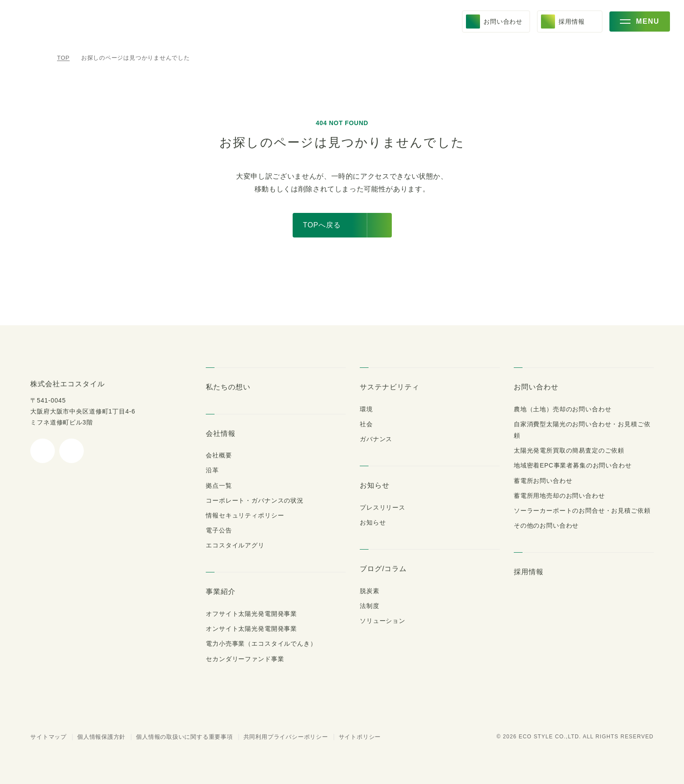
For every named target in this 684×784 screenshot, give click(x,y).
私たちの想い (227, 387)
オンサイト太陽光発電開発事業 (249, 629)
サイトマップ (46, 737)
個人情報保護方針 (97, 737)
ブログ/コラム (382, 568)
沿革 (212, 470)
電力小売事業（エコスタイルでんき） (256, 644)
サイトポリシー (347, 737)
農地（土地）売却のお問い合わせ (559, 409)
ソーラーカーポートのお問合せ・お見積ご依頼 (577, 499)
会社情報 (221, 433)
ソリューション (380, 621)
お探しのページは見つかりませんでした (133, 58)
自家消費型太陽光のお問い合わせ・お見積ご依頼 (582, 424)
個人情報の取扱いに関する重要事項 (179, 737)
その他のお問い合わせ (545, 514)
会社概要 (219, 455)
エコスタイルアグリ (232, 545)
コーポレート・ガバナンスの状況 (250, 500)
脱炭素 (370, 591)
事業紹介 (221, 591)
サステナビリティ (386, 387)
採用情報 (530, 560)
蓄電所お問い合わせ (543, 469)
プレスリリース (380, 507)
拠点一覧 (219, 486)
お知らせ (374, 485)
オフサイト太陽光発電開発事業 (249, 614)
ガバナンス (375, 439)
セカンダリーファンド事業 (241, 659)
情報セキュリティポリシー (241, 515)
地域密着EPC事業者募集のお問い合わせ (571, 454)
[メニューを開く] (640, 25)
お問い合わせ (535, 387)
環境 (366, 409)
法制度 (370, 606)
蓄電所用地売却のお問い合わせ (559, 484)
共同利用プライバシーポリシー (278, 737)
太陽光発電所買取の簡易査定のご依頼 (568, 439)
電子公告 (219, 530)
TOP (63, 58)
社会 (366, 424)
